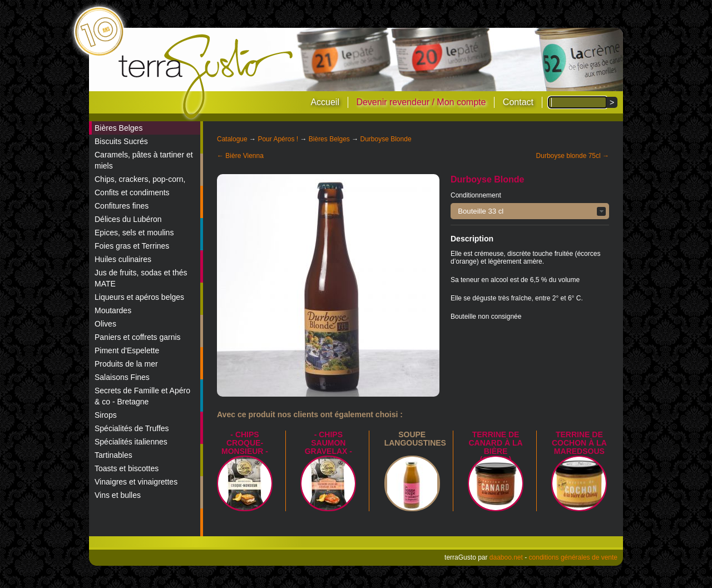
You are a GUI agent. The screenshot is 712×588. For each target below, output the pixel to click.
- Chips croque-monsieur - (245, 443)
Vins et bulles (118, 495)
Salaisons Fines (122, 377)
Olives (105, 324)
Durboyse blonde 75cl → (573, 156)
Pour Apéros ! (278, 139)
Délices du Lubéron (128, 219)
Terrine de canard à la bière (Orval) (495, 447)
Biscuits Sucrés (121, 141)
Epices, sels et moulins (134, 233)
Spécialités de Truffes (132, 428)
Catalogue (232, 139)
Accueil (325, 102)
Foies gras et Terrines (132, 246)
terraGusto (207, 77)
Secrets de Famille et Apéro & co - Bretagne (142, 396)
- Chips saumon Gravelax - (328, 443)
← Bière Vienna (240, 156)
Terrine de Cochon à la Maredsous (579, 443)
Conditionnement (476, 195)
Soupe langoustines (415, 439)
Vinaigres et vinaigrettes (136, 482)
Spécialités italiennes (131, 442)
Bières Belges (118, 128)
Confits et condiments (132, 192)
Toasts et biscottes (127, 468)
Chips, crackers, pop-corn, (140, 179)
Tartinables (113, 455)
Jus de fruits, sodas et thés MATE (141, 278)
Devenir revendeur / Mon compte (421, 102)
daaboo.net (506, 557)
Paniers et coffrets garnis (138, 337)
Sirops (106, 415)
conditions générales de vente (573, 557)
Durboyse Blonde (386, 139)
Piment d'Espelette (127, 350)
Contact (518, 102)
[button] (530, 211)
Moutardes (113, 310)
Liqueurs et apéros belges (139, 297)
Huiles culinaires (123, 259)
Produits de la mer (126, 364)
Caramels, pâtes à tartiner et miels (144, 160)
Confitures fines (122, 206)
